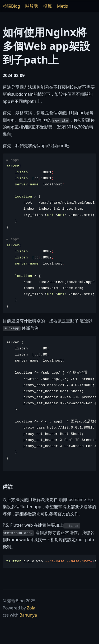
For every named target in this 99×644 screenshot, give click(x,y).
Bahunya (28, 615)
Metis (62, 6)
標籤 (48, 6)
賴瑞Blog (11, 6)
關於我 (32, 6)
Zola (31, 608)
